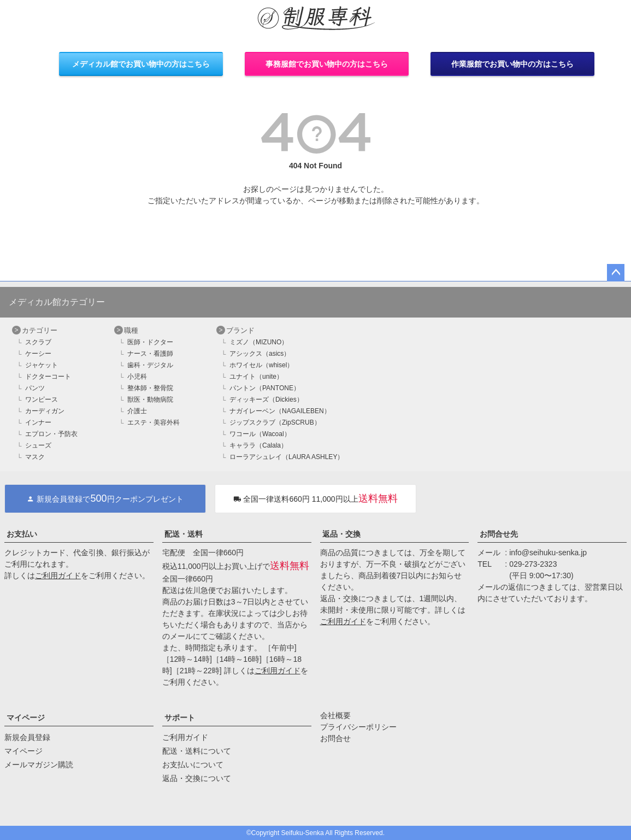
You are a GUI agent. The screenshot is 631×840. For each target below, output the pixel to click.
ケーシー (38, 354)
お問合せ (335, 738)
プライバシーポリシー (358, 727)
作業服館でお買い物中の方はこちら (512, 64)
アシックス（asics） (260, 354)
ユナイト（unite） (256, 377)
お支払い (22, 534)
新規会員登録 (27, 737)
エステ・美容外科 (154, 422)
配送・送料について (197, 751)
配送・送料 (184, 534)
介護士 (137, 411)
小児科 (137, 377)
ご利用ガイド (58, 575)
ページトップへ (616, 273)
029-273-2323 (533, 564)
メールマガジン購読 (39, 765)
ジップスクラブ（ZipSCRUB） (275, 422)
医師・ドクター (150, 342)
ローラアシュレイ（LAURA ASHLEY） (287, 457)
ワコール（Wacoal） (260, 434)
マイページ (26, 718)
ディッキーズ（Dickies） (266, 400)
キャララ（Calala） (258, 445)
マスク (35, 457)
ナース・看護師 (150, 354)
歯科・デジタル (150, 365)
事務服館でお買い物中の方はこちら (327, 64)
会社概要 (335, 715)
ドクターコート (48, 377)
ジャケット (42, 365)
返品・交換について (197, 778)
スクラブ (38, 342)
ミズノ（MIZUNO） (259, 342)
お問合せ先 (499, 534)
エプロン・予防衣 (51, 434)
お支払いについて (193, 765)
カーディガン (45, 411)
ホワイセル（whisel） (261, 365)
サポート (180, 718)
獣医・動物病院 (150, 400)
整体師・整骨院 (150, 388)
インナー (38, 422)
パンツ (35, 388)
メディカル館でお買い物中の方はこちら (141, 64)
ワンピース (42, 400)
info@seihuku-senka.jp (548, 553)
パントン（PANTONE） (265, 388)
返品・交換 (341, 534)
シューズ (38, 445)
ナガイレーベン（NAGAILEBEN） (280, 411)
